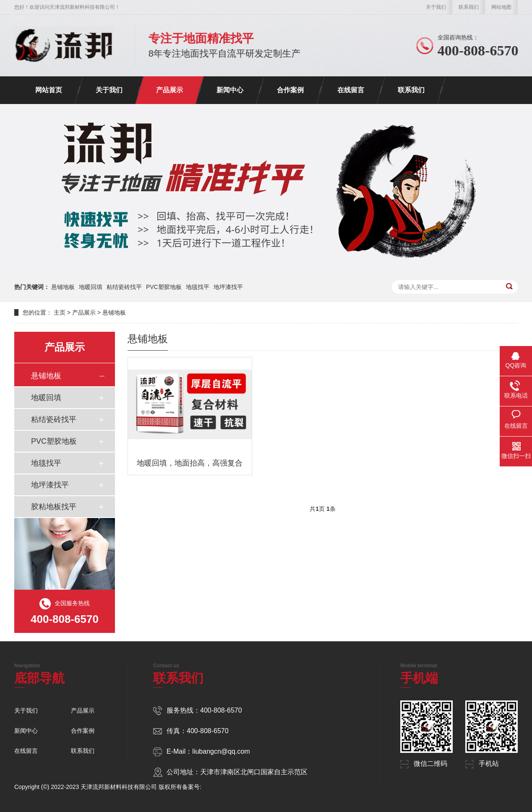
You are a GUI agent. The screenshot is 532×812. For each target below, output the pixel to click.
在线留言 (351, 90)
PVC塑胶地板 (164, 287)
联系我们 (469, 7)
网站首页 (49, 90)
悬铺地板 (63, 287)
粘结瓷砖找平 (124, 287)
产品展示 (170, 90)
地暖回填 (91, 287)
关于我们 (436, 7)
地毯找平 (198, 287)
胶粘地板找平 (54, 507)
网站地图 (501, 7)
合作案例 (290, 90)
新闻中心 (230, 90)
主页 (60, 312)
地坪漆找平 (228, 287)
